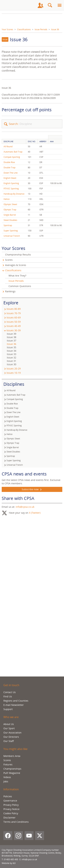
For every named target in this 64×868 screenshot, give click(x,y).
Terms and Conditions (16, 822)
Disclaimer (9, 818)
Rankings (10, 291)
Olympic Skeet (10, 204)
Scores (9, 260)
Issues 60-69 (12, 317)
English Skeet (10, 178)
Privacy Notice (11, 809)
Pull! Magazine (12, 773)
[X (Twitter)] (40, 836)
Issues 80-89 (12, 309)
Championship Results (18, 255)
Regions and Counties (16, 701)
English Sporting (11, 183)
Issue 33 (12, 354)
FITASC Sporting (11, 189)
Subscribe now (32, 489)
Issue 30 (12, 364)
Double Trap (9, 168)
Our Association (12, 733)
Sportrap (8, 225)
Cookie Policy (11, 813)
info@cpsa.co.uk (25, 507)
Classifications (24, 29)
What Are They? (17, 276)
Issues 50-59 (12, 322)
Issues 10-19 (12, 373)
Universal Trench (12, 236)
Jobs (6, 781)
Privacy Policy (11, 805)
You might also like (15, 749)
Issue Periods (41, 29)
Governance (10, 801)
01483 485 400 (11, 859)
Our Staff (9, 741)
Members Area (12, 756)
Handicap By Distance (14, 194)
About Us (9, 724)
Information (11, 789)
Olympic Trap (10, 210)
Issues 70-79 (12, 313)
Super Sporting (11, 231)
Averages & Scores (16, 265)
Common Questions (20, 286)
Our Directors (11, 737)
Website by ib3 (9, 863)
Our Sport (9, 728)
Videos (7, 777)
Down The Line (11, 173)
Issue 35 (12, 347)
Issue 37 (12, 341)
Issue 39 (12, 334)
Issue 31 (12, 361)
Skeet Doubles (10, 220)
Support (8, 709)
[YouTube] (29, 836)
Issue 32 (12, 357)
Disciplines (14, 384)
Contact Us (10, 692)
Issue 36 (55, 29)
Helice (7, 199)
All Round (8, 146)
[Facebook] (8, 836)
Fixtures (8, 764)
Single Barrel (10, 215)
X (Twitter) (35, 513)
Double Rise (9, 162)
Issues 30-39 (12, 330)
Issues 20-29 (12, 369)
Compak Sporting (12, 157)
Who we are (11, 717)
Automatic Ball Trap (13, 152)
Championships (12, 769)
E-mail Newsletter (14, 705)
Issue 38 (12, 337)
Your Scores (7, 29)
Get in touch (11, 685)
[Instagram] (18, 836)
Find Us (8, 696)
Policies (8, 796)
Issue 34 (12, 351)
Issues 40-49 (12, 326)
